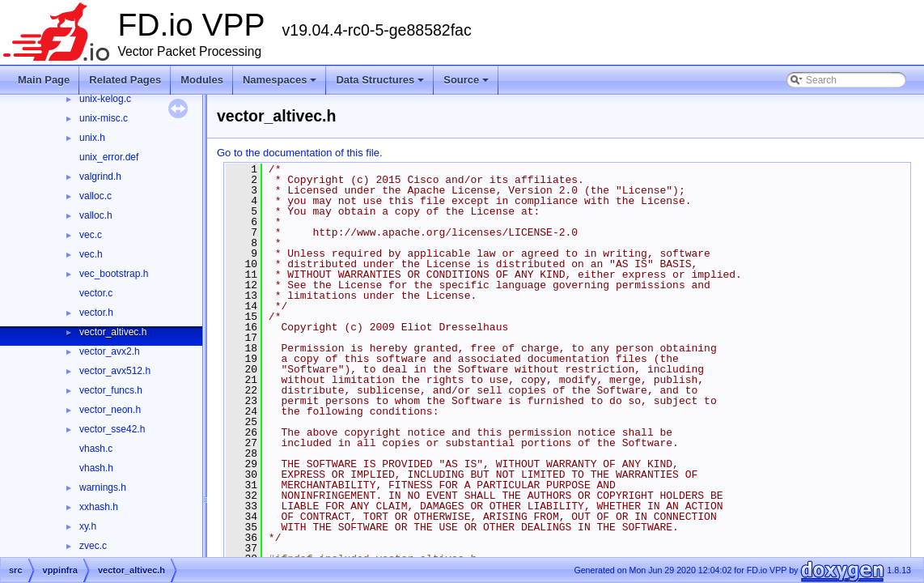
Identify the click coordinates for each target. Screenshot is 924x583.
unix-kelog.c (105, 99)
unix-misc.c (104, 118)
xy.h (88, 526)
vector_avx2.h (110, 351)
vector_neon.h (110, 410)
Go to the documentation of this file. (300, 153)
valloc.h (96, 215)
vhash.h (96, 468)
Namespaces (281, 84)
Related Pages (125, 80)
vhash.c (96, 449)
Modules (202, 80)
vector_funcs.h (111, 390)
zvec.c (93, 546)
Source (467, 84)
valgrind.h (100, 177)
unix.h (92, 138)
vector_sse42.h (112, 429)
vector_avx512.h (115, 371)
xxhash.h (99, 507)
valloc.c (95, 196)
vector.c (96, 293)
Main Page (44, 80)
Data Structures (381, 84)
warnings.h (103, 487)
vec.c (91, 235)
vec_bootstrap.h (114, 274)
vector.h (96, 313)
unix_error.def (109, 157)
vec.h (91, 254)
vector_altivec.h (113, 332)
